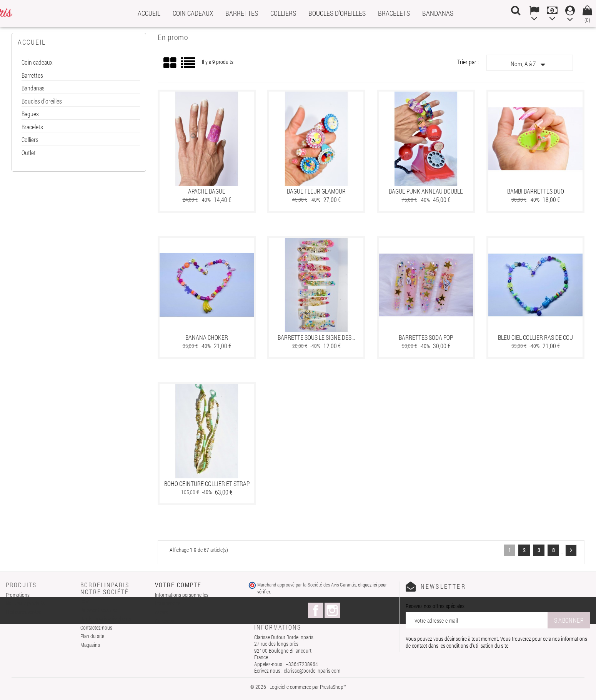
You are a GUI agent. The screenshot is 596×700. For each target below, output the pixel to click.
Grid (170, 63)
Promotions (18, 595)
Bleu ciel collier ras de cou (535, 337)
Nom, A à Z (530, 65)
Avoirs (161, 612)
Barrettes (242, 13)
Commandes (168, 603)
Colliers (283, 13)
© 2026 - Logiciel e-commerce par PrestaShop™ (298, 687)
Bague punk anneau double (426, 191)
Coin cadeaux (193, 13)
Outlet (29, 153)
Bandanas (438, 13)
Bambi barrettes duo (536, 191)
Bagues (30, 114)
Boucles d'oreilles (337, 13)
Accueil (149, 13)
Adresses (164, 621)
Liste (189, 66)
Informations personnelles (182, 595)
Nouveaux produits (25, 603)
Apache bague (207, 191)
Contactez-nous (96, 627)
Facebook (316, 610)
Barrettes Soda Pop (426, 337)
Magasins (90, 645)
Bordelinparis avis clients (106, 619)
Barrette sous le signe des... (316, 337)
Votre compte (178, 585)
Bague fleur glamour (316, 191)
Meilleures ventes (23, 612)
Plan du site (92, 636)
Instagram (332, 610)
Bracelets (394, 13)
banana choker (207, 337)
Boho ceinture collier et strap (207, 484)
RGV (85, 601)
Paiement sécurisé (99, 610)
